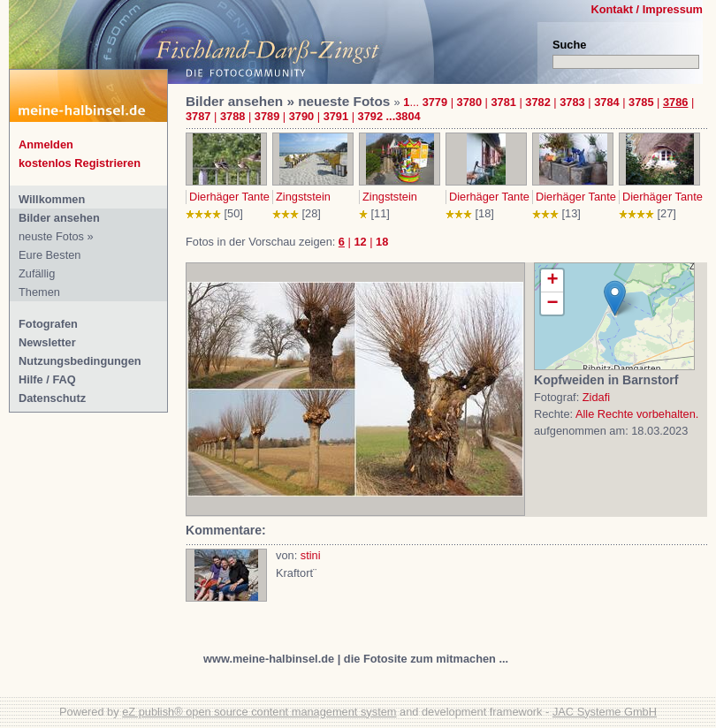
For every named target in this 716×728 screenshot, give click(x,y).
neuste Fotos (51, 236)
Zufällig (37, 273)
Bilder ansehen (59, 218)
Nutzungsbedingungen (80, 361)
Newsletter (47, 342)
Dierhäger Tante (229, 197)
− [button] (552, 303)
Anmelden (46, 144)
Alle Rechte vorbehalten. (637, 414)
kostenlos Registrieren (80, 163)
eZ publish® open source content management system (259, 712)
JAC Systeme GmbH (605, 712)
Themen (39, 292)
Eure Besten (50, 255)
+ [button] (552, 281)
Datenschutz (52, 398)
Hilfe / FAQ (47, 379)
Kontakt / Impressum (647, 9)
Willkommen (52, 199)
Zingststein (303, 197)
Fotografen (48, 324)
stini (311, 555)
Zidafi (596, 397)
